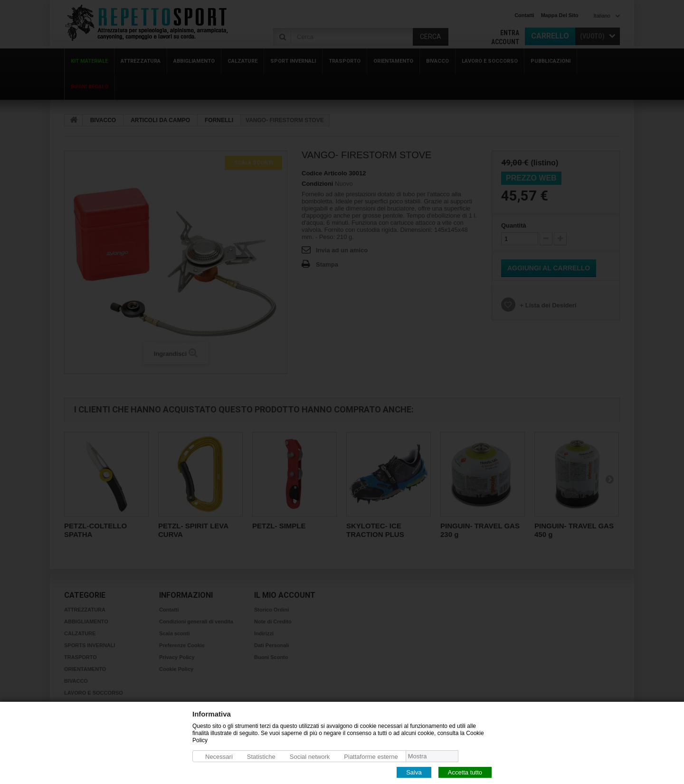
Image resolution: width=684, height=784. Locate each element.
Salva (414, 772)
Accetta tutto (465, 772)
